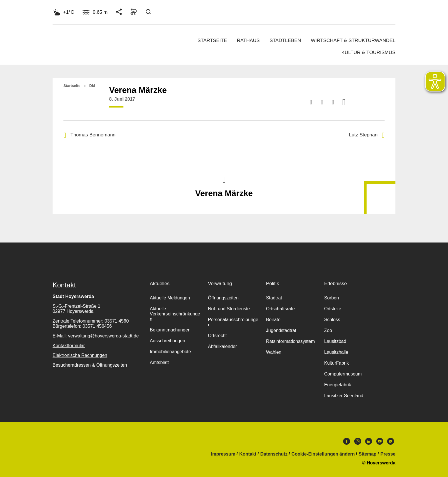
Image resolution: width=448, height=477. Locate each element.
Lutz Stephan (367, 135)
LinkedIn (369, 441)
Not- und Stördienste (229, 309)
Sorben (331, 298)
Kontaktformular (69, 346)
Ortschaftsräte (280, 309)
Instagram (358, 441)
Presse (388, 454)
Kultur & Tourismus (368, 52)
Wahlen (274, 352)
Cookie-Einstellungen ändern (323, 454)
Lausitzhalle (336, 352)
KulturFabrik (336, 363)
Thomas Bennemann (89, 135)
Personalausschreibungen (233, 322)
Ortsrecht (217, 336)
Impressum (223, 454)
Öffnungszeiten (223, 298)
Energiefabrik (337, 385)
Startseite (212, 40)
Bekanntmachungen (170, 330)
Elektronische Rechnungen (80, 355)
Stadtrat (274, 298)
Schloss (332, 320)
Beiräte (273, 320)
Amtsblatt (159, 362)
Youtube (380, 441)
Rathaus (248, 40)
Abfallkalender (222, 346)
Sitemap (367, 454)
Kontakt (248, 454)
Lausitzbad (335, 341)
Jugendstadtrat (281, 330)
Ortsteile (333, 309)
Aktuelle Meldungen (170, 298)
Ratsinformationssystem (290, 341)
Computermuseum (343, 374)
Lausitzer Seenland (344, 396)
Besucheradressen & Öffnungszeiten (90, 365)
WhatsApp (391, 441)
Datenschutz (274, 454)
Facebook (347, 441)
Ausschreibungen (167, 341)
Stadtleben (285, 40)
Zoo (328, 330)
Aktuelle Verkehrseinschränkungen (175, 314)
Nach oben (224, 179)
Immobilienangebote (170, 352)
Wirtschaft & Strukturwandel (353, 40)
